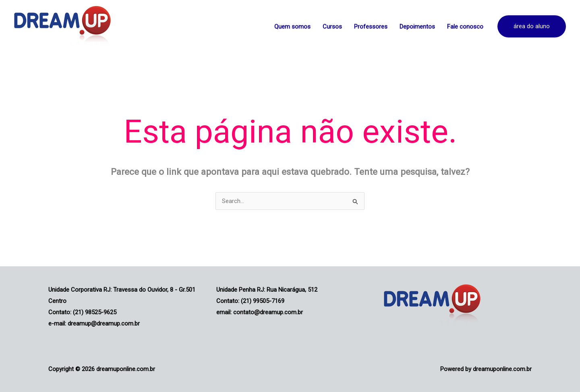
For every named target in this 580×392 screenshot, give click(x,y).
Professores (371, 27)
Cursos (332, 27)
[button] (532, 26)
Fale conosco (465, 27)
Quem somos (292, 27)
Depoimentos (417, 27)
